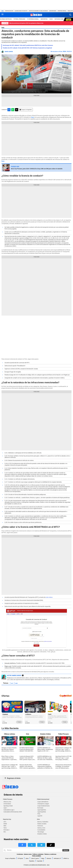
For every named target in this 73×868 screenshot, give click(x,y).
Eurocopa (40, 808)
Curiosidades (41, 830)
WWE (5, 824)
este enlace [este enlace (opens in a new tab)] (49, 597)
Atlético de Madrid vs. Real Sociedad (38, 11)
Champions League (43, 804)
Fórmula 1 (6, 830)
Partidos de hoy (9, 11)
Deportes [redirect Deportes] (44, 19)
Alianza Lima (7, 802)
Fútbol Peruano (8, 799)
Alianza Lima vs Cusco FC (21, 11)
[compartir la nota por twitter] (17, 110)
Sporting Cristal (62, 11)
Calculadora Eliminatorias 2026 (13, 812)
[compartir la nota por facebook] (9, 110)
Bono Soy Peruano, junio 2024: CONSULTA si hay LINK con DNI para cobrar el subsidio (37, 169)
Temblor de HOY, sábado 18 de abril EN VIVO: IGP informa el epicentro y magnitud (27, 48)
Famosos (40, 826)
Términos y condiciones (50, 854)
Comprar (19, 722)
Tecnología (41, 832)
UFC (5, 822)
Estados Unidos (42, 834)
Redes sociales (42, 824)
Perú (33, 117)
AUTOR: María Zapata (14, 675)
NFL (5, 832)
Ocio (3, 28)
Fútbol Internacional (43, 799)
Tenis (5, 828)
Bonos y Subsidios (43, 822)
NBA (5, 826)
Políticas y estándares (38, 854)
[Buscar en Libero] (36, 850)
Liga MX (40, 816)
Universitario (53, 11)
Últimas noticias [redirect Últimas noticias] (6, 19)
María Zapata (9, 52)
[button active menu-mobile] (2, 15)
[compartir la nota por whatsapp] (13, 110)
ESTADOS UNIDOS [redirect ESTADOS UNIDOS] (60, 19)
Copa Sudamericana (43, 806)
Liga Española (42, 812)
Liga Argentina (42, 810)
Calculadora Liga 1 (9, 810)
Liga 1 (5, 808)
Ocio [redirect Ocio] (51, 19)
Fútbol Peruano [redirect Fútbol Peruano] (19, 19)
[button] (70, 15)
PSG (39, 814)
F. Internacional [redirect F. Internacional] (33, 19)
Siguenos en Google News (26, 110)
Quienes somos (28, 854)
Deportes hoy (7, 819)
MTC (12, 683)
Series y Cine (41, 828)
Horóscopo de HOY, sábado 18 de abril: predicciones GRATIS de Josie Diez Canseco (28, 45)
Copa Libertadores (43, 802)
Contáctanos (20, 854)
